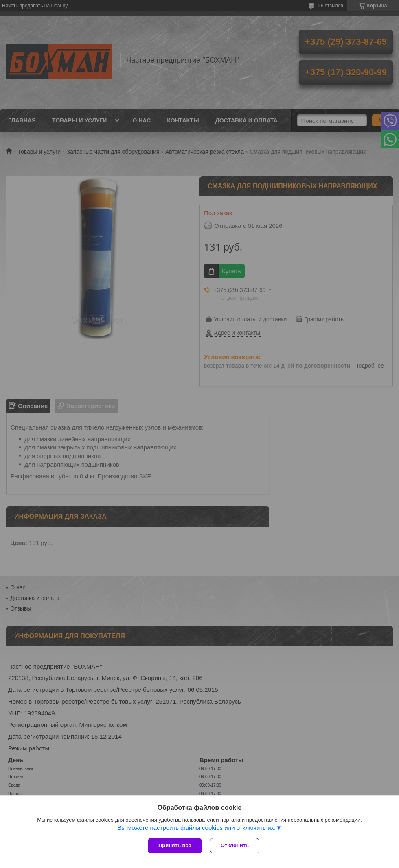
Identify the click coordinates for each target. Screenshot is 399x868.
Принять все (175, 845)
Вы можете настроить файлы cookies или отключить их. (196, 828)
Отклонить (235, 845)
